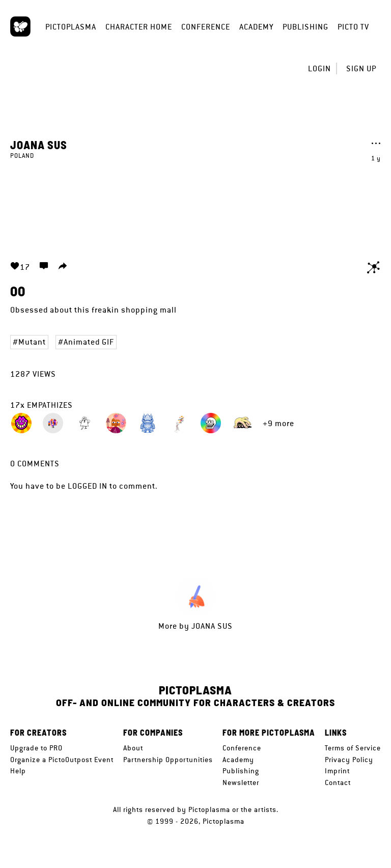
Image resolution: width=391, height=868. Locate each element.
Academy (256, 27)
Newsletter (241, 782)
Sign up (361, 68)
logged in (88, 486)
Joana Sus (39, 145)
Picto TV (353, 27)
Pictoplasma (71, 27)
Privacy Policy (349, 760)
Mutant (32, 342)
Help (18, 771)
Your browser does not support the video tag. (195, 204)
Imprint (337, 771)
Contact (338, 782)
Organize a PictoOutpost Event (62, 760)
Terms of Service (353, 748)
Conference (206, 27)
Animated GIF (89, 342)
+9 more (278, 423)
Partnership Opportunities (168, 760)
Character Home (139, 27)
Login (319, 68)
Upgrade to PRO (36, 748)
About (133, 748)
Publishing (305, 27)
